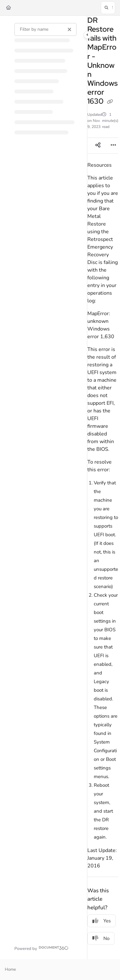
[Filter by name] (45, 29)
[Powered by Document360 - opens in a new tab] (41, 948)
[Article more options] (113, 146)
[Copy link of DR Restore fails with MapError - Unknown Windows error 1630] (110, 102)
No (101, 938)
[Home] (8, 8)
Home (10, 969)
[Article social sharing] (98, 146)
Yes (102, 921)
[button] (108, 8)
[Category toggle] (87, 35)
